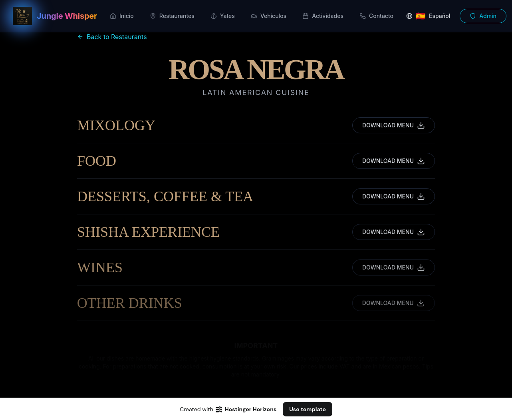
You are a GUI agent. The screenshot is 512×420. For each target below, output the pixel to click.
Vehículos (269, 16)
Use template (308, 409)
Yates (223, 16)
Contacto (376, 16)
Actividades (323, 16)
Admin (483, 16)
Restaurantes (172, 16)
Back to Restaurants (112, 37)
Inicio (122, 16)
